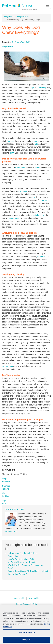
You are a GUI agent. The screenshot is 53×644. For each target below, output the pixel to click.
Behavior (6, 482)
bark (37, 168)
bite (36, 144)
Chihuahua (20, 168)
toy (34, 197)
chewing (42, 88)
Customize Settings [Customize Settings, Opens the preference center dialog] (26, 632)
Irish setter (23, 191)
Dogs (4, 479)
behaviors (39, 215)
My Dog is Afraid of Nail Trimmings (23, 562)
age (36, 141)
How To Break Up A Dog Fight (21, 559)
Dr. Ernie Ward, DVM (21, 42)
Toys (4, 501)
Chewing (6, 486)
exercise (41, 257)
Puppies (11, 141)
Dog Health (9, 17)
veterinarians (13, 218)
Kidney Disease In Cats (26, 604)
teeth (12, 153)
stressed (45, 200)
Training (6, 489)
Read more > (11, 532)
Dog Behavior (23, 17)
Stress (5, 504)
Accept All (26, 640)
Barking (5, 496)
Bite (4, 493)
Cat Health (34, 598)
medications (7, 366)
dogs (32, 88)
